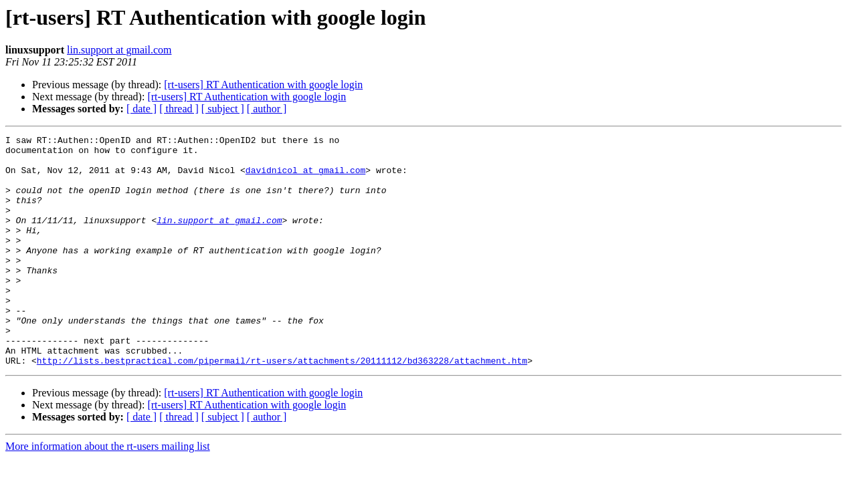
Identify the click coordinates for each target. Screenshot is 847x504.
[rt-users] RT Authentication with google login (263, 85)
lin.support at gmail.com (119, 50)
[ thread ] (179, 109)
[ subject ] (223, 109)
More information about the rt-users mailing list (108, 492)
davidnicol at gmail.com (305, 178)
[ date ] (142, 109)
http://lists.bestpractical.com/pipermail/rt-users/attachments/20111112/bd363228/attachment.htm (282, 406)
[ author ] (267, 109)
